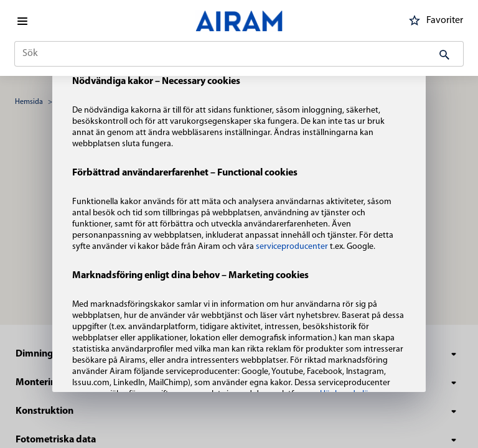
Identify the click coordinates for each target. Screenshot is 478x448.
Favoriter (434, 21)
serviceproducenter (293, 247)
